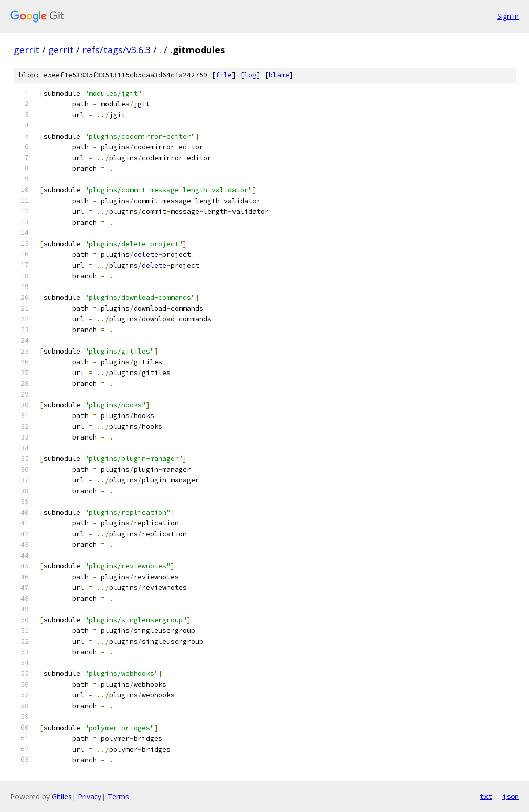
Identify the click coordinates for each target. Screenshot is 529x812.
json (511, 796)
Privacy (90, 796)
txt (486, 796)
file (224, 75)
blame (279, 75)
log (250, 75)
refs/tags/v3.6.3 (117, 50)
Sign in (508, 16)
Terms (118, 796)
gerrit (27, 50)
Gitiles (62, 796)
